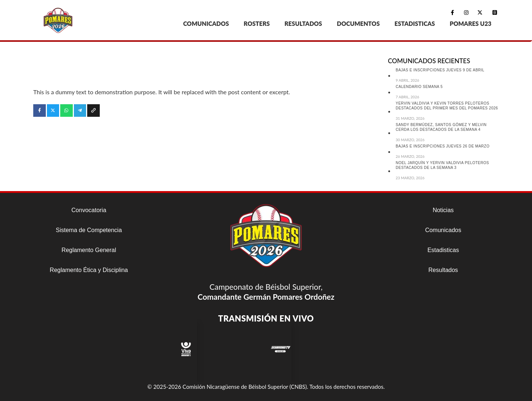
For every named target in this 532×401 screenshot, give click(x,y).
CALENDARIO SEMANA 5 (419, 87)
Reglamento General (89, 250)
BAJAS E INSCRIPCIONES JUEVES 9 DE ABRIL (440, 70)
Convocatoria (89, 210)
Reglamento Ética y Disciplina (89, 270)
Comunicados (443, 230)
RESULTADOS (303, 23)
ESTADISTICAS (415, 23)
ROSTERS (257, 23)
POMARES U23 (470, 23)
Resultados (443, 270)
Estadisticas (443, 250)
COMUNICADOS (206, 23)
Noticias (443, 210)
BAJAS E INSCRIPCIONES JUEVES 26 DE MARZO (443, 146)
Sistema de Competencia (89, 230)
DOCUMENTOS (358, 23)
